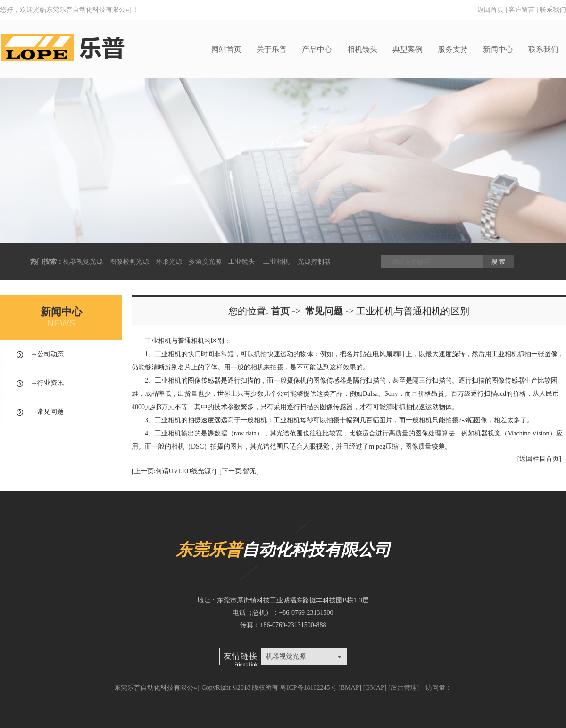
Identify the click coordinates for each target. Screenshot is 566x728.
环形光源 (169, 262)
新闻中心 (498, 49)
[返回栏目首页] (539, 459)
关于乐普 (272, 49)
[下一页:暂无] (239, 471)
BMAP (350, 688)
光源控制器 (314, 262)
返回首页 (491, 10)
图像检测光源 (129, 262)
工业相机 (276, 262)
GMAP (375, 688)
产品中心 (317, 49)
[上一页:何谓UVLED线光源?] (174, 471)
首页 (280, 311)
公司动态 (50, 354)
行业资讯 (50, 383)
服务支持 (453, 49)
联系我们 (553, 10)
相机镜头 (362, 49)
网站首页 (226, 49)
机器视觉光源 (83, 262)
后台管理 (404, 688)
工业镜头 (241, 262)
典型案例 (408, 49)
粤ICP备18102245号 (308, 688)
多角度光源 (205, 262)
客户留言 (522, 10)
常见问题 (50, 412)
